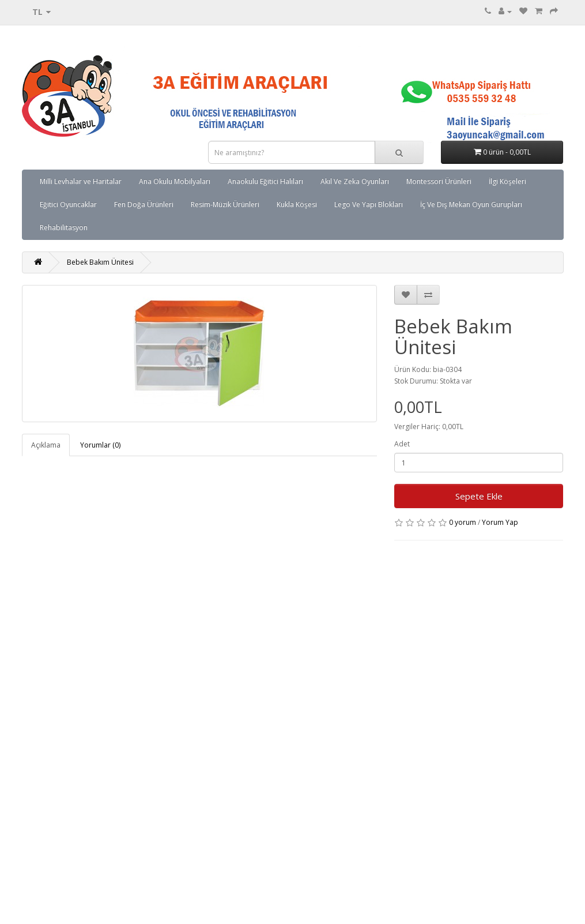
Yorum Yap (500, 522)
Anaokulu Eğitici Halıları (265, 181)
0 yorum (463, 522)
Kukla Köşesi (297, 204)
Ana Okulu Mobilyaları (175, 181)
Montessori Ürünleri (439, 181)
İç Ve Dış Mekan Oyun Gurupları (471, 204)
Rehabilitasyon (64, 228)
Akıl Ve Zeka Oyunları (355, 181)
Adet (402, 444)
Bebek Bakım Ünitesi (100, 262)
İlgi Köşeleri (507, 181)
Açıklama (46, 445)
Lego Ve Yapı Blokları (369, 204)
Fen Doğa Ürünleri (144, 204)
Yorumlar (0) (100, 445)
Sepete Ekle (479, 496)
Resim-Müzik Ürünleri (225, 204)
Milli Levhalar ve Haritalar (81, 181)
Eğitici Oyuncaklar (68, 204)
